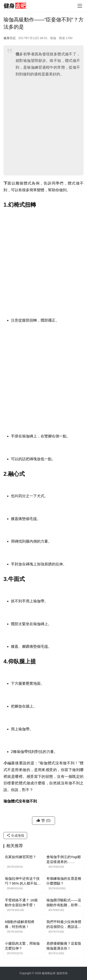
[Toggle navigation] (80, 6)
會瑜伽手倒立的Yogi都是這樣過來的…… (64, 859)
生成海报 (15, 836)
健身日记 (10, 38)
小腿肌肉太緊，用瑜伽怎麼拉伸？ (22, 946)
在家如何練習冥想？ (21, 857)
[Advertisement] (43, 126)
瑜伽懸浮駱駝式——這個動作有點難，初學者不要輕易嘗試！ (64, 903)
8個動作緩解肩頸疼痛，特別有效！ (20, 924)
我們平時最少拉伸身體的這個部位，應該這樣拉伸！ (64, 924)
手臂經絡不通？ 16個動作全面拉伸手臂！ (21, 903)
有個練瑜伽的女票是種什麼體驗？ (64, 881)
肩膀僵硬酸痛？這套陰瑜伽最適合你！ (64, 946)
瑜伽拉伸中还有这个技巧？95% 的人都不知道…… (22, 881)
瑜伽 (53, 38)
